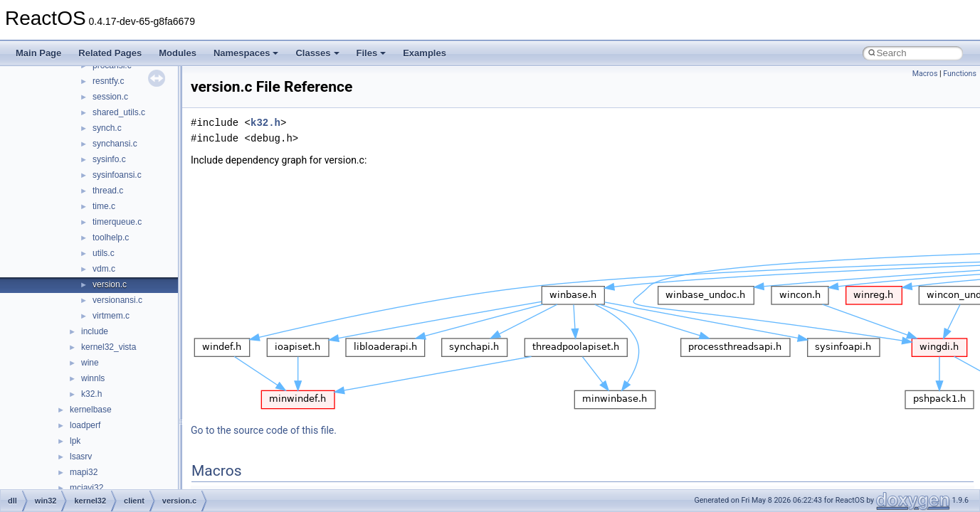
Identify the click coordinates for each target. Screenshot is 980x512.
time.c (104, 206)
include (95, 331)
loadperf (85, 425)
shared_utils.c (119, 112)
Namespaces (246, 53)
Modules (178, 53)
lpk (75, 441)
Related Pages (110, 53)
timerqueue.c (117, 222)
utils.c (104, 253)
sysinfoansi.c (117, 175)
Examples (425, 53)
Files (372, 53)
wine (90, 363)
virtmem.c (111, 316)
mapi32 (84, 472)
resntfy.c (108, 81)
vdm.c (104, 269)
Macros (925, 74)
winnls (93, 378)
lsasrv (81, 457)
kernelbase (91, 410)
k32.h (91, 394)
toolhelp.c (111, 238)
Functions (960, 74)
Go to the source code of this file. (264, 430)
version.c (110, 284)
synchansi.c (115, 144)
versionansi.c (117, 300)
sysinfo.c (109, 159)
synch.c (107, 128)
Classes (317, 53)
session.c (110, 97)
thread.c (108, 191)
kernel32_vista (109, 347)
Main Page (38, 53)
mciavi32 (86, 488)
